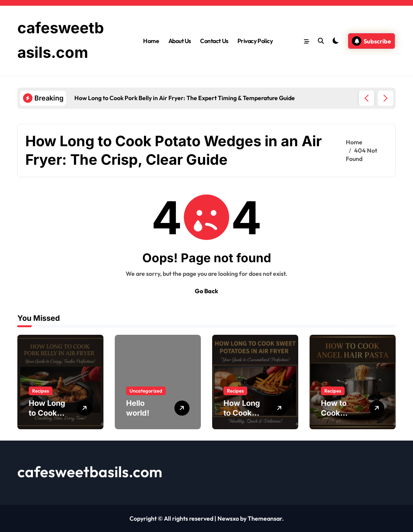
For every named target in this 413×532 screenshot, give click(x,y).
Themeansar (265, 518)
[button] (385, 98)
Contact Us (214, 41)
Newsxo (228, 518)
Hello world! (138, 408)
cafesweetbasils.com (90, 472)
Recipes (41, 391)
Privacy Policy (255, 41)
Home (151, 41)
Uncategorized (146, 391)
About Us (180, 41)
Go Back (206, 291)
